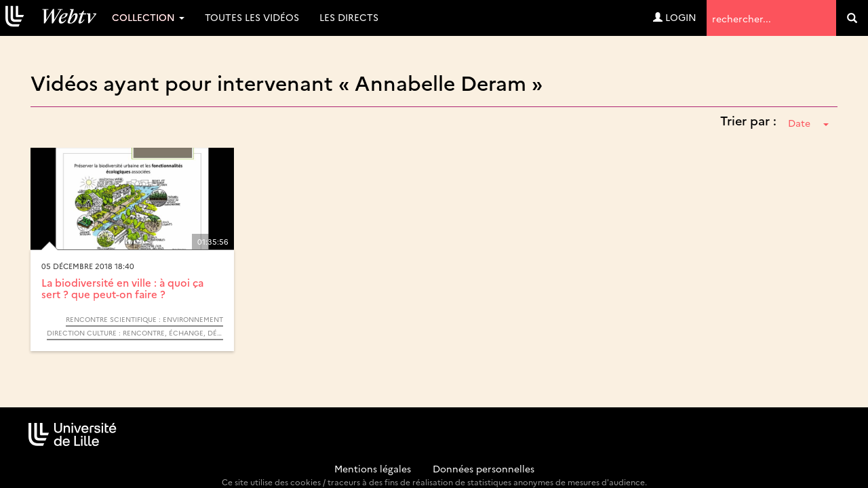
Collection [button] (148, 17)
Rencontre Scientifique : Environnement (144, 319)
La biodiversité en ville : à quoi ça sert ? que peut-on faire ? (122, 288)
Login (675, 17)
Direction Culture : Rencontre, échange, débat (135, 333)
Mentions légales (373, 468)
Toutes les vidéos (252, 17)
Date (808, 123)
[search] (852, 18)
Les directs (349, 17)
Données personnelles (484, 468)
